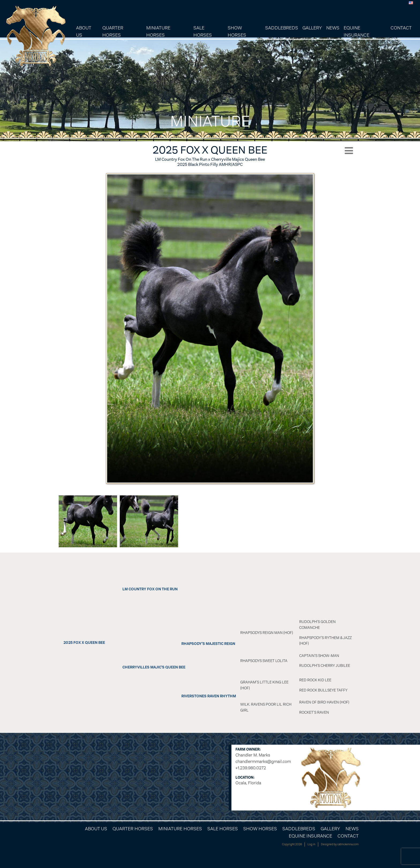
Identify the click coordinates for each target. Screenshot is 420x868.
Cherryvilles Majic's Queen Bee (154, 667)
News (333, 28)
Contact (401, 28)
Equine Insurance (357, 31)
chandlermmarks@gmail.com (263, 761)
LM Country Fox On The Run (150, 589)
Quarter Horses (113, 31)
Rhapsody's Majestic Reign (208, 644)
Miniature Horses (158, 31)
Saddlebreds (282, 28)
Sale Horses (203, 31)
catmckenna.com (348, 844)
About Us (84, 31)
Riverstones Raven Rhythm (209, 696)
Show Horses (237, 31)
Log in (311, 844)
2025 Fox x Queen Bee (84, 643)
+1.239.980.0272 (251, 768)
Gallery (312, 28)
